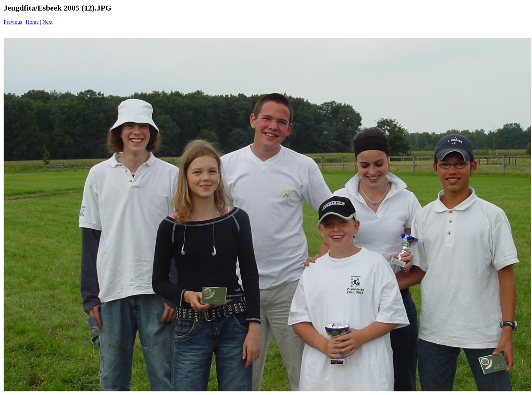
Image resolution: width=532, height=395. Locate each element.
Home (32, 22)
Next (48, 22)
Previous (13, 22)
